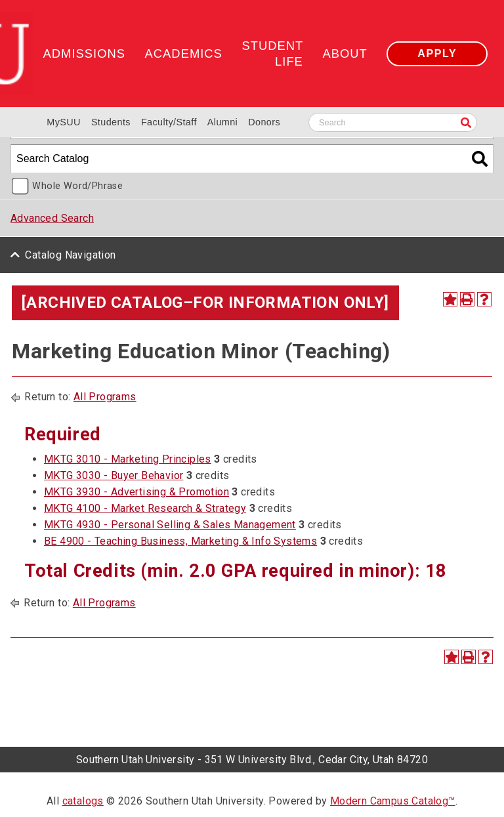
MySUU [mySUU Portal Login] (64, 122)
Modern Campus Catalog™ (393, 801)
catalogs (83, 801)
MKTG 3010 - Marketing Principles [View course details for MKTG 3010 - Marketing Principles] (128, 459)
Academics (184, 53)
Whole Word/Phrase (77, 186)
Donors (264, 122)
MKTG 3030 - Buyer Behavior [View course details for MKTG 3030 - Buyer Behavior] (114, 475)
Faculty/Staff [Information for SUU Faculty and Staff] (169, 122)
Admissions (84, 53)
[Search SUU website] (393, 122)
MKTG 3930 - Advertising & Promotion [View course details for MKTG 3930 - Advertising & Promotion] (136, 492)
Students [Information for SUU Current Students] (111, 122)
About (345, 53)
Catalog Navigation (70, 255)
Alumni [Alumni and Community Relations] (222, 122)
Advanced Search (52, 218)
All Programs (105, 397)
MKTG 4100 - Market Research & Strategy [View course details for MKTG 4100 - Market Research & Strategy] (145, 508)
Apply (437, 53)
